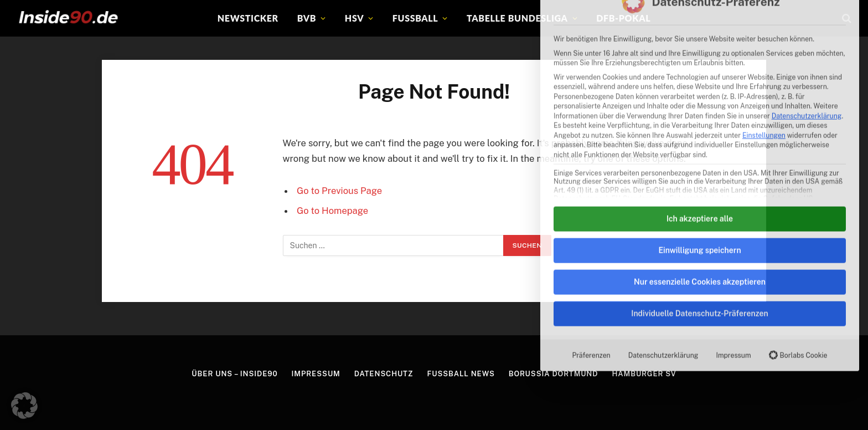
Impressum (733, 213)
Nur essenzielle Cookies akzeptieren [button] (700, 139)
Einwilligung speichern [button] (699, 107)
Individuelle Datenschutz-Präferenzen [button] (699, 171)
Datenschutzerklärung (663, 213)
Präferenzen (591, 213)
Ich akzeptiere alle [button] (700, 76)
